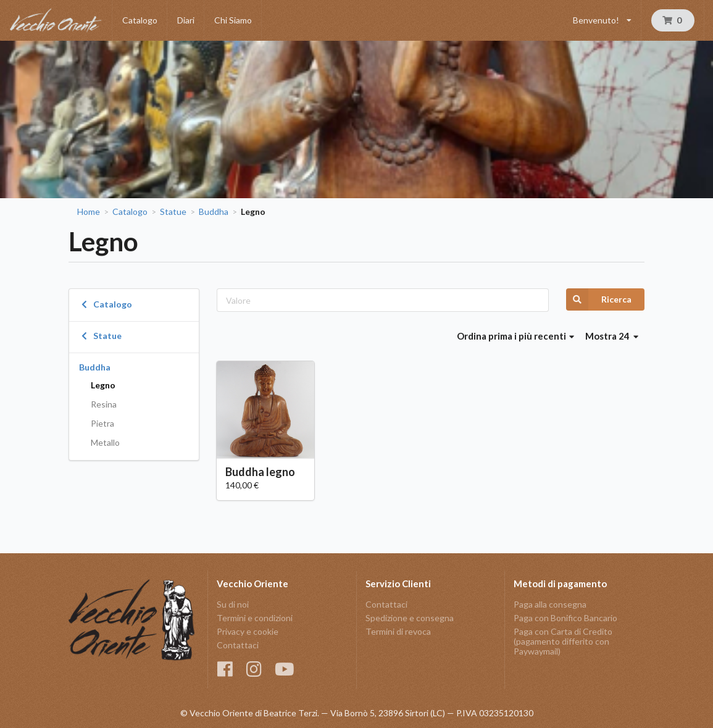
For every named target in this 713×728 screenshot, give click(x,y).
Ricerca (599, 299)
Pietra (102, 423)
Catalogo (140, 20)
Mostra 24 (612, 336)
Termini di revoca (398, 631)
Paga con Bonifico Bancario (565, 618)
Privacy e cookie (248, 631)
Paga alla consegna (550, 605)
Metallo (105, 442)
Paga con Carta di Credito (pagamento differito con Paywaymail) (563, 641)
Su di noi (233, 605)
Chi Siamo (233, 20)
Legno (103, 385)
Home (89, 212)
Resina (104, 404)
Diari (186, 20)
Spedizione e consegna (410, 618)
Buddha (214, 212)
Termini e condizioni (255, 618)
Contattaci (238, 645)
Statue (173, 212)
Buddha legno (260, 472)
